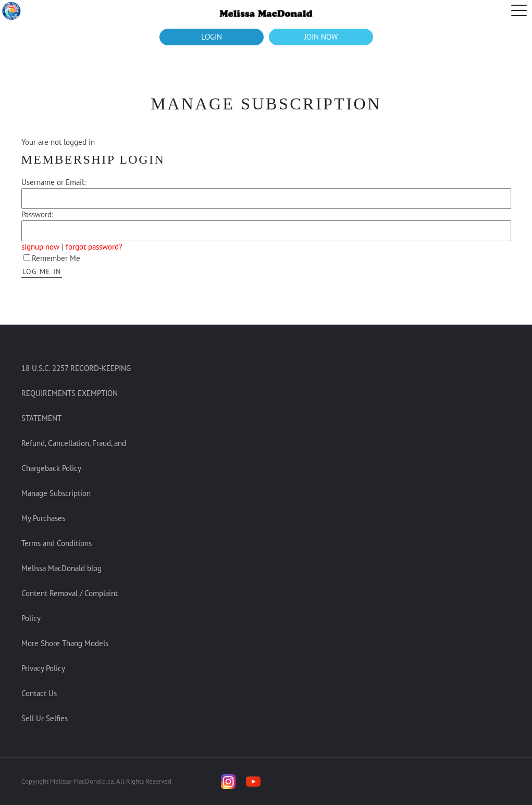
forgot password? (94, 247)
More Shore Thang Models (65, 643)
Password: (37, 214)
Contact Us (39, 693)
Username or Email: (53, 182)
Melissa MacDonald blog (61, 568)
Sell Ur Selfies (45, 718)
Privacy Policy (43, 668)
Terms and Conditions (57, 543)
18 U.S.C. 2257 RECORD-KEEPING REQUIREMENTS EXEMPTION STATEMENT (76, 393)
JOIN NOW (321, 37)
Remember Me (52, 258)
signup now (40, 247)
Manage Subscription (56, 493)
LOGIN (212, 37)
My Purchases (43, 518)
